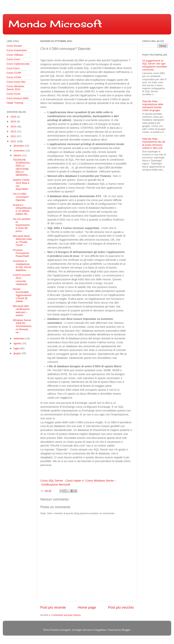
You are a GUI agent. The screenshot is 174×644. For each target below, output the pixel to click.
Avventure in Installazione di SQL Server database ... (22, 266)
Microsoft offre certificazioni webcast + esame (21, 311)
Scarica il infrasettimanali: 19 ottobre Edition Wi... (22, 209)
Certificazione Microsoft (56, 485)
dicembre (19, 146)
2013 (14, 131)
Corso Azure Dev (16, 82)
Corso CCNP (14, 73)
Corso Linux (13, 59)
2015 (14, 122)
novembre (19, 151)
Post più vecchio (121, 607)
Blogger (126, 630)
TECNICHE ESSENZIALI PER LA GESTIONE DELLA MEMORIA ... (22, 167)
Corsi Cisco (13, 68)
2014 (14, 127)
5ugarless (101, 630)
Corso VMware (15, 55)
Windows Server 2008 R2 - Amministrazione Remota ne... (22, 326)
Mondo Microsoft (55, 24)
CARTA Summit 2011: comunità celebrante (22, 280)
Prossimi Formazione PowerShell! (21, 253)
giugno (18, 353)
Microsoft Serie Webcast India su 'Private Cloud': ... (22, 241)
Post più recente (53, 607)
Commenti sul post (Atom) (66, 615)
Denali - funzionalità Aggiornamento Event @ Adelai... (22, 295)
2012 (14, 136)
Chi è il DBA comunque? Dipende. (21, 197)
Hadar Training (15, 103)
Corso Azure (13, 94)
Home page (87, 607)
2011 (14, 141)
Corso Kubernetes (17, 50)
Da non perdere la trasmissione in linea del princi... (22, 225)
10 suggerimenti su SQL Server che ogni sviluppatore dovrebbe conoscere (155, 65)
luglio (17, 348)
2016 (14, 117)
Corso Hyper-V (75, 481)
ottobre (18, 155)
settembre (19, 338)
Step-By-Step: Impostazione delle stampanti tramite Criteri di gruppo (153, 106)
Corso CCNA (14, 77)
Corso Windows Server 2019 (15, 88)
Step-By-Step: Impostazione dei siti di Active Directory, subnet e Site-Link (154, 143)
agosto (18, 343)
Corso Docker (14, 46)
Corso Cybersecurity (18, 64)
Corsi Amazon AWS (17, 98)
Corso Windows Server (100, 481)
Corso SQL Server (52, 481)
